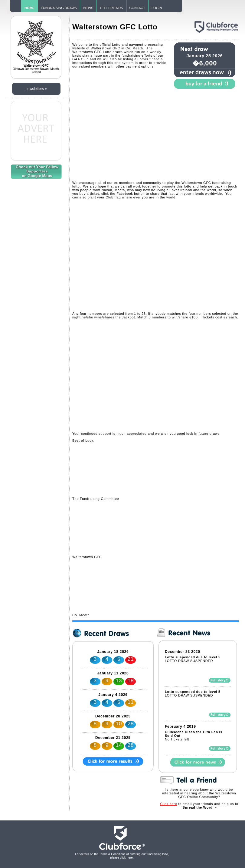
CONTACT (137, 8)
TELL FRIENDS (111, 8)
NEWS (88, 8)
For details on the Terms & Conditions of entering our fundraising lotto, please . (122, 856)
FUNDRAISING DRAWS (59, 8)
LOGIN (157, 8)
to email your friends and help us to (199, 806)
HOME (29, 8)
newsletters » (36, 89)
